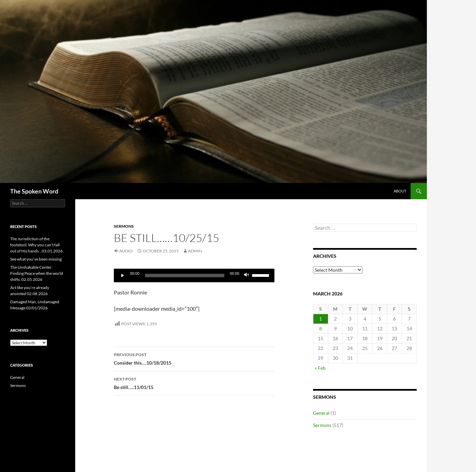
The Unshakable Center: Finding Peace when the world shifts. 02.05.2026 (37, 273)
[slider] (185, 275)
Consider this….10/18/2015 (194, 358)
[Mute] (247, 275)
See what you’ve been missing (36, 259)
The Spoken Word (34, 191)
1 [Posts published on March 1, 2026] (320, 319)
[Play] (123, 275)
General (321, 413)
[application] (194, 275)
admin (195, 251)
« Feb (320, 368)
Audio (126, 251)
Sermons (124, 226)
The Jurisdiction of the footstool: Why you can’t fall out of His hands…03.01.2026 (36, 245)
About (400, 191)
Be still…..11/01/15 (194, 383)
